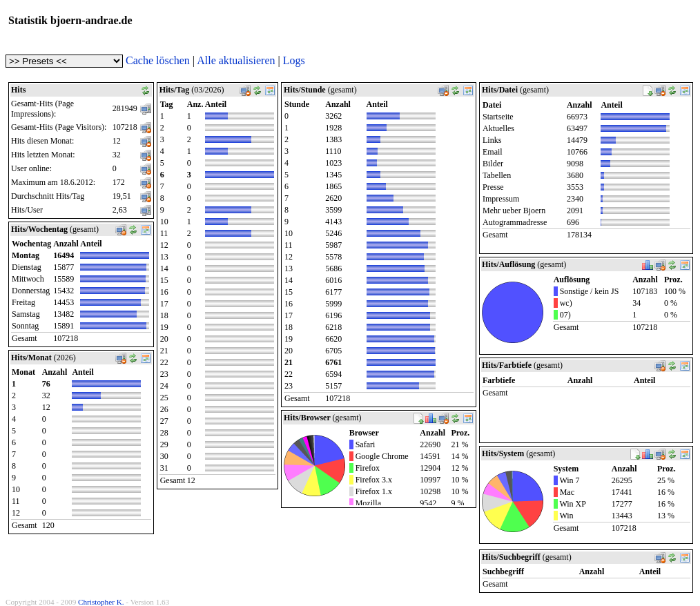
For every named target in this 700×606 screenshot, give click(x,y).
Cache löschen (158, 60)
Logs (294, 60)
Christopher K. (101, 602)
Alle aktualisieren (236, 60)
